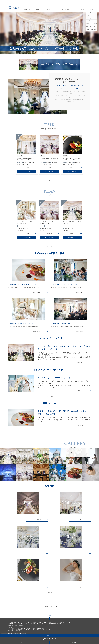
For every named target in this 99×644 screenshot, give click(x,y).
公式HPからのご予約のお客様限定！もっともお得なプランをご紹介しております (67, 289)
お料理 (37, 590)
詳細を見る (27, 168)
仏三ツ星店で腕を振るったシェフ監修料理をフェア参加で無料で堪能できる (23, 289)
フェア (37, 557)
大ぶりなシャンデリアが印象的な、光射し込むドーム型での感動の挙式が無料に (67, 328)
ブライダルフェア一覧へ (50, 181)
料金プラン (80, 557)
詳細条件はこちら (37, 293)
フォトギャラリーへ (75, 456)
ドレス (75, 9)
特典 (80, 523)
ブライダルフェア (47, 9)
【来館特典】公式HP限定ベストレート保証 (64, 285)
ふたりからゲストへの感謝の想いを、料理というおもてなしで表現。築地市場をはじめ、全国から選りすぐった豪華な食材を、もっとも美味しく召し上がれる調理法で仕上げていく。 (64, 422)
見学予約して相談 (27, 238)
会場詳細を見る (80, 364)
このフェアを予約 (27, 172)
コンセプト (37, 9)
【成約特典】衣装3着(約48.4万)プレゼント (21, 324)
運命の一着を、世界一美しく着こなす (54, 379)
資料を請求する (93, 642)
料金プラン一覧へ (50, 247)
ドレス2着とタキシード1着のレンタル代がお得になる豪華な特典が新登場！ (23, 328)
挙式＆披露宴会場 (66, 9)
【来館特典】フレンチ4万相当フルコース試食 (22, 285)
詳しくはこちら (14, 640)
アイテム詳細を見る (50, 399)
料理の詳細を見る (80, 428)
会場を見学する (83, 642)
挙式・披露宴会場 (37, 523)
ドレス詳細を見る (80, 393)
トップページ (27, 9)
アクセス (50, 603)
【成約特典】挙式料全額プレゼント (62, 324)
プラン (56, 9)
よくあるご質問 (50, 596)
